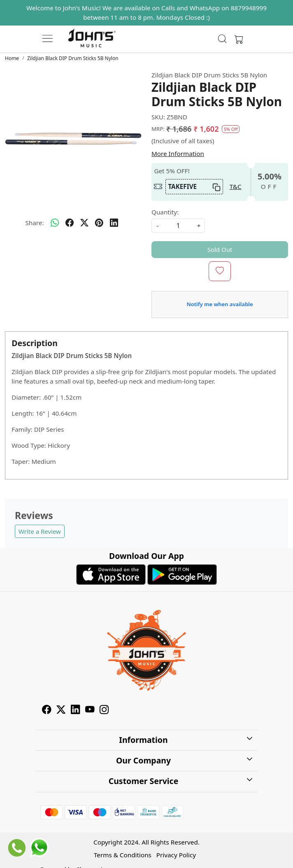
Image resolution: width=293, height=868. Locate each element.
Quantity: (165, 212)
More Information (178, 154)
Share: (34, 223)
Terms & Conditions (123, 855)
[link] (222, 39)
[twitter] (84, 223)
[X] (61, 711)
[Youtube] (90, 711)
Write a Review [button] (40, 531)
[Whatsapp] (55, 223)
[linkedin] (114, 223)
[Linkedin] (76, 711)
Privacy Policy (176, 855)
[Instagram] (104, 711)
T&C (236, 186)
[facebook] (70, 223)
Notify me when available (220, 304)
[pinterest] (99, 223)
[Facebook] (47, 711)
